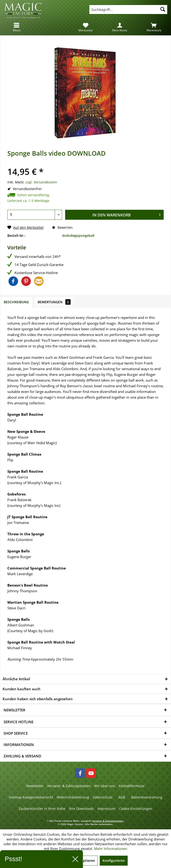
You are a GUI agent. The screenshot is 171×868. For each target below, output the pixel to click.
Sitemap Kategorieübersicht (31, 797)
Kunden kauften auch (22, 689)
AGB (122, 797)
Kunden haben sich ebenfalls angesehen (38, 699)
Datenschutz (103, 797)
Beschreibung (16, 302)
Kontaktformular (132, 786)
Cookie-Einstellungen (136, 809)
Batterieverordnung (147, 797)
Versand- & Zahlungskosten (69, 786)
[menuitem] (17, 27)
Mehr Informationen (111, 849)
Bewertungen (54, 302)
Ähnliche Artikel (16, 679)
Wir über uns (105, 786)
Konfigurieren (114, 861)
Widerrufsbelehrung (73, 797)
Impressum (106, 809)
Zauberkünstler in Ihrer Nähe (42, 809)
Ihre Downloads (81, 809)
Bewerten (62, 227)
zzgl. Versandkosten (41, 182)
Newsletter (35, 786)
